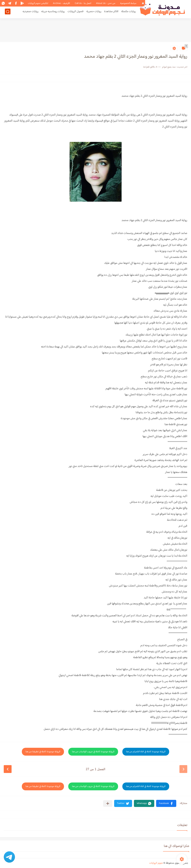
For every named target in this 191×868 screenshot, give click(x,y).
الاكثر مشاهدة (111, 12)
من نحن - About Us (106, 3)
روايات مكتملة (129, 12)
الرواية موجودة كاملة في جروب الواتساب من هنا (93, 752)
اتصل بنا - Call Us (83, 3)
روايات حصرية (94, 12)
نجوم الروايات (156, 863)
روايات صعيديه (30, 12)
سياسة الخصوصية (128, 3)
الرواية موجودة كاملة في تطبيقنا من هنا (43, 752)
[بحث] (8, 12)
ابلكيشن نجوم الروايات (38, 3)
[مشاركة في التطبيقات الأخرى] (108, 803)
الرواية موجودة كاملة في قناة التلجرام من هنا (146, 752)
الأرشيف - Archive (61, 3)
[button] (166, 803)
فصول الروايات (76, 12)
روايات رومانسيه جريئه (53, 12)
